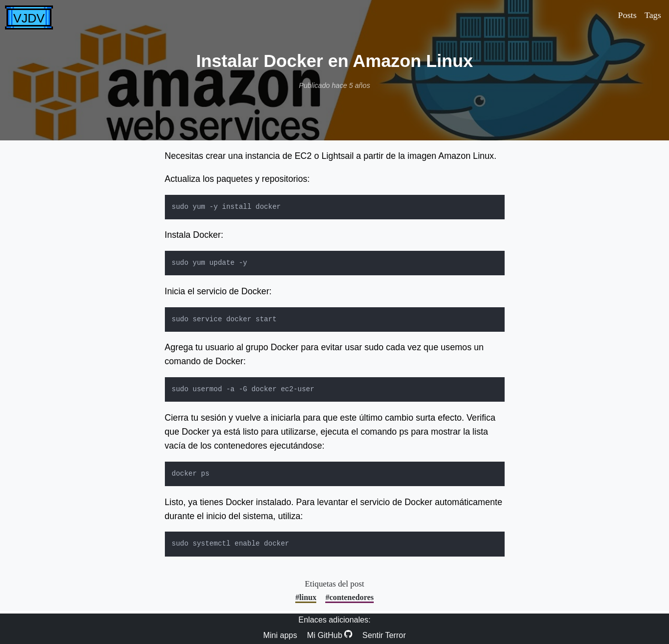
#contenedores (349, 597)
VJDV (29, 18)
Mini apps (280, 635)
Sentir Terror (384, 635)
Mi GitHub (330, 635)
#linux (306, 597)
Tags (653, 15)
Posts (627, 15)
